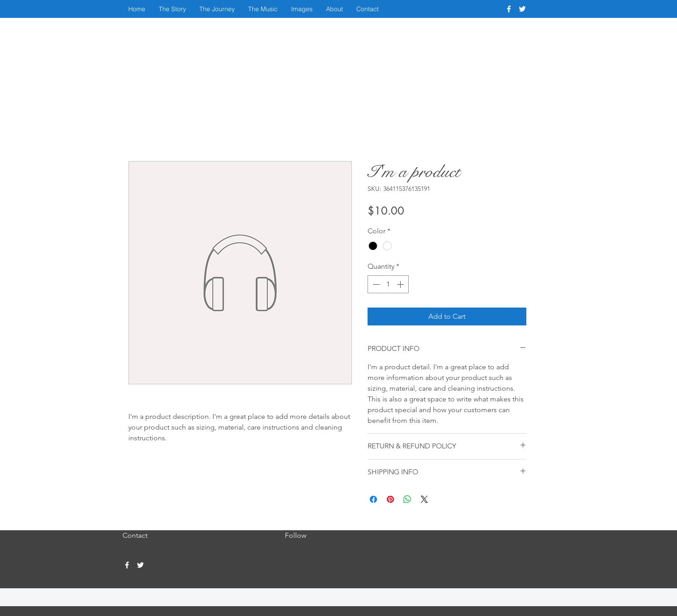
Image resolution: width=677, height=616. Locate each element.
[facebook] (509, 9)
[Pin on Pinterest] (390, 499)
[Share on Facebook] (373, 499)
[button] (172, 9)
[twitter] (522, 9)
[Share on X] (424, 499)
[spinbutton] (388, 284)
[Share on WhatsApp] (407, 499)
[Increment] (401, 284)
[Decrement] (375, 284)
